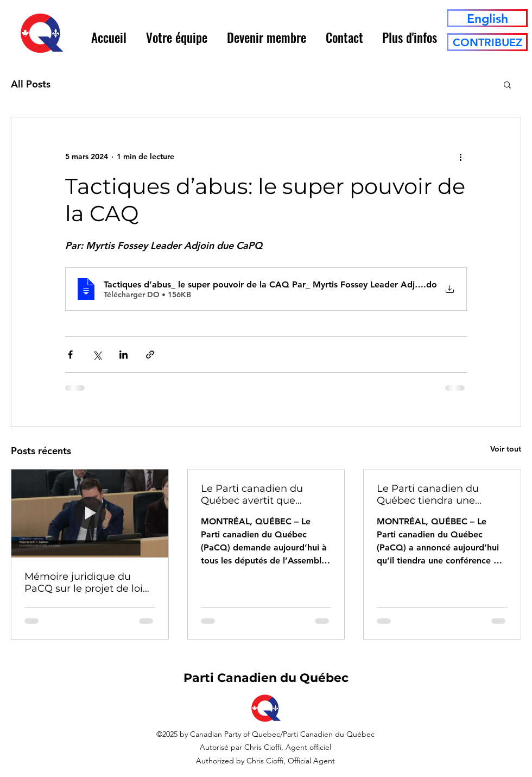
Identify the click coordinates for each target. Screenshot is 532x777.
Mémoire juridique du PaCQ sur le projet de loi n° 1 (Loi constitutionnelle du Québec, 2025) (86, 582)
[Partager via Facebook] (70, 355)
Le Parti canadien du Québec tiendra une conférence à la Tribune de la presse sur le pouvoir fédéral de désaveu (442, 494)
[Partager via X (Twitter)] (97, 355)
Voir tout (506, 449)
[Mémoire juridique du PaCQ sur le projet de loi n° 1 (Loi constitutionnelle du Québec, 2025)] (90, 513)
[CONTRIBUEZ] (487, 42)
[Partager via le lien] (150, 355)
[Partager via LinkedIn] (123, 355)
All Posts (31, 84)
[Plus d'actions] (460, 156)
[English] (487, 18)
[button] (177, 37)
